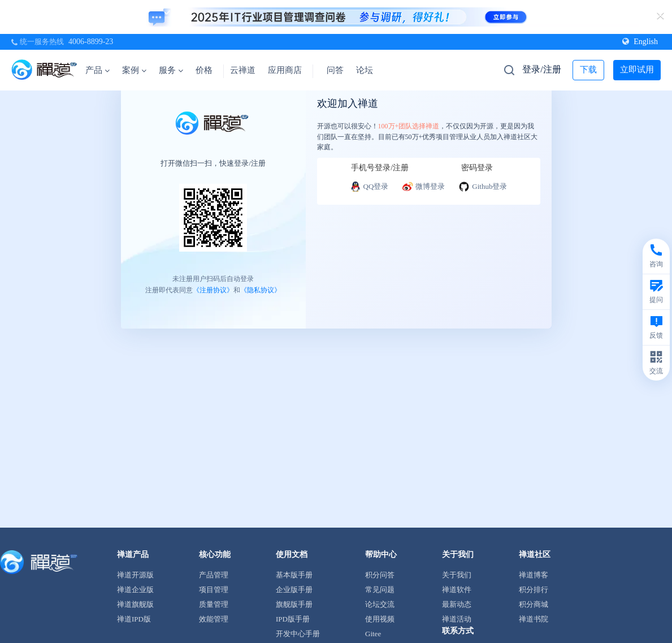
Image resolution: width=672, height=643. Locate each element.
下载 (588, 70)
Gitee (373, 634)
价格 (204, 70)
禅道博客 (534, 575)
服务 (171, 70)
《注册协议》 (213, 290)
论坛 (365, 70)
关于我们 (457, 575)
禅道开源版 (135, 575)
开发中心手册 (298, 634)
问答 (335, 70)
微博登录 (423, 187)
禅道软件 (457, 590)
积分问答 (380, 575)
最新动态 (457, 604)
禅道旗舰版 (135, 604)
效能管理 (214, 619)
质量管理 (214, 604)
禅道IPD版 (134, 619)
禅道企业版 (135, 590)
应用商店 (285, 70)
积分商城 (534, 604)
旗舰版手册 (294, 604)
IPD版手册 (293, 619)
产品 (97, 70)
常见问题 (380, 590)
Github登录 (483, 187)
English (640, 42)
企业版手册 (294, 590)
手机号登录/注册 (380, 168)
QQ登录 (369, 187)
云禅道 (243, 70)
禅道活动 (457, 619)
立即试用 (637, 70)
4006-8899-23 (91, 42)
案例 (134, 70)
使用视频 (380, 619)
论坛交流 (380, 604)
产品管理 (214, 575)
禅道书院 (534, 619)
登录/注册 (541, 69)
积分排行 (534, 590)
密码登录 (477, 168)
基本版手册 (294, 575)
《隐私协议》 (261, 290)
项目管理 (214, 590)
